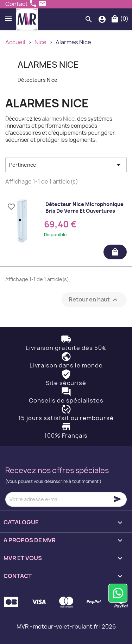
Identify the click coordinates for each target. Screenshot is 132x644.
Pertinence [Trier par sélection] (66, 165)
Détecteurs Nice (37, 80)
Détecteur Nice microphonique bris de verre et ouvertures (84, 208)
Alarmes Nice (48, 65)
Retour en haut (94, 300)
